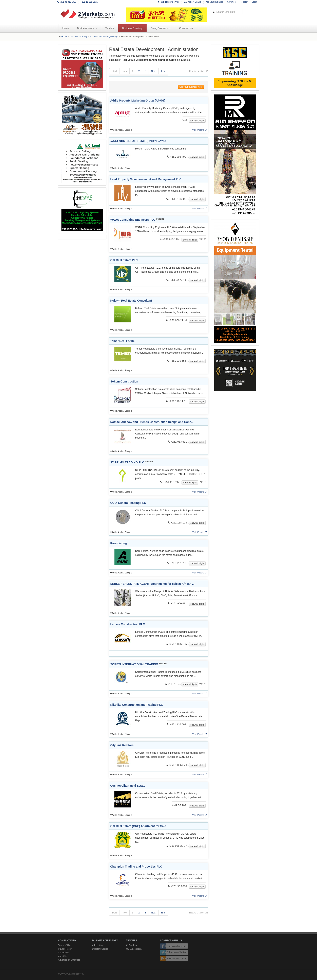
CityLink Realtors (122, 745)
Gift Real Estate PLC (124, 260)
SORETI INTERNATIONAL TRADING (134, 664)
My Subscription (134, 949)
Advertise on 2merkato (69, 960)
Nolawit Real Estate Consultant (131, 301)
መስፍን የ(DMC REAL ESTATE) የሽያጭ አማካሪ (138, 141)
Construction (186, 28)
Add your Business (214, 2)
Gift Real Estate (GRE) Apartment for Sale (138, 826)
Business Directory (132, 28)
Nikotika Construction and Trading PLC (137, 705)
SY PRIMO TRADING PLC (127, 462)
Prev (124, 71)
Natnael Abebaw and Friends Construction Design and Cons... (152, 422)
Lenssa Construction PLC (128, 624)
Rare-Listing (119, 543)
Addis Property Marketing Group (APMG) (138, 101)
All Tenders (132, 945)
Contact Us (64, 952)
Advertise (231, 2)
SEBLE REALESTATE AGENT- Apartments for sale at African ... (152, 584)
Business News (87, 28)
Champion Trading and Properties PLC (136, 867)
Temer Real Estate (123, 341)
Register (244, 2)
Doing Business (161, 28)
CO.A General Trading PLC (128, 503)
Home (66, 28)
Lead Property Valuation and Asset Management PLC (146, 179)
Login (254, 2)
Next (154, 71)
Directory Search (193, 2)
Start (114, 71)
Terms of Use (65, 945)
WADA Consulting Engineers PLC (133, 220)
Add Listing (98, 945)
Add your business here (191, 87)
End (163, 71)
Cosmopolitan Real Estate (128, 786)
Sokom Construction (124, 381)
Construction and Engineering (104, 37)
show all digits (197, 121)
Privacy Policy (65, 949)
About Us (63, 956)
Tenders (110, 28)
